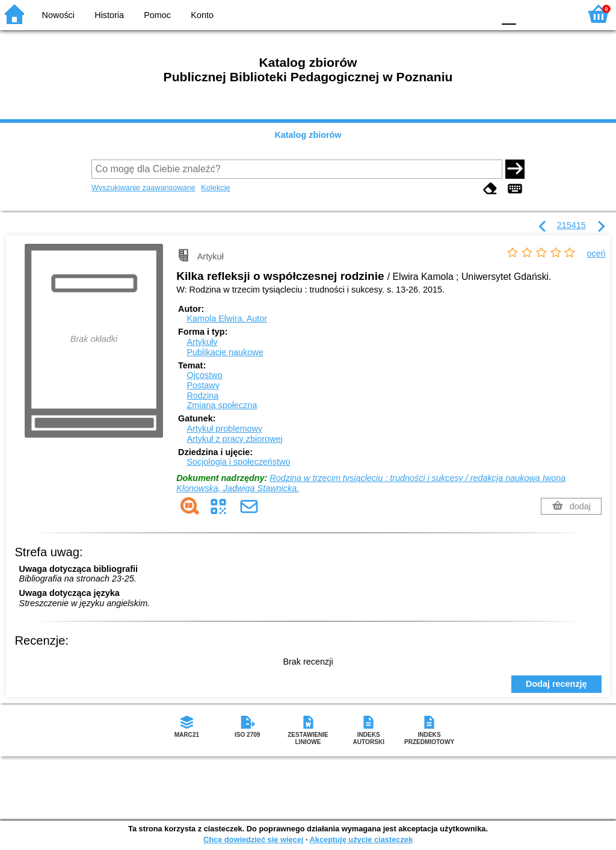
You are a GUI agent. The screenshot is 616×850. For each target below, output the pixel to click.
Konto (202, 15)
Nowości (58, 15)
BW (433, 14)
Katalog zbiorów (308, 135)
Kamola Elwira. (227, 318)
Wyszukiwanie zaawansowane (143, 188)
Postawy (203, 385)
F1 (530, 14)
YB (456, 14)
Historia (109, 15)
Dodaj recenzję (556, 684)
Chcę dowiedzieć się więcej (253, 839)
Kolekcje (215, 188)
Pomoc (157, 15)
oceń (596, 253)
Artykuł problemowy (224, 429)
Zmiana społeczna (222, 405)
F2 (557, 14)
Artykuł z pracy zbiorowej (234, 439)
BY (481, 14)
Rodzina (202, 396)
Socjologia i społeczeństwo (238, 462)
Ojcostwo (204, 375)
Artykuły (202, 342)
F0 (509, 14)
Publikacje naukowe (225, 352)
